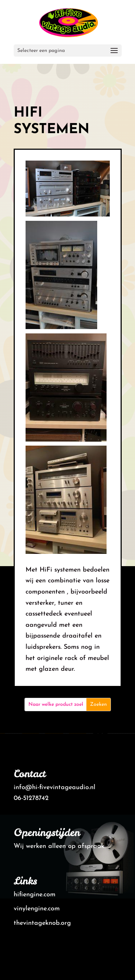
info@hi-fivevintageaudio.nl (55, 787)
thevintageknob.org (42, 923)
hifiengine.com (35, 895)
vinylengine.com (37, 909)
